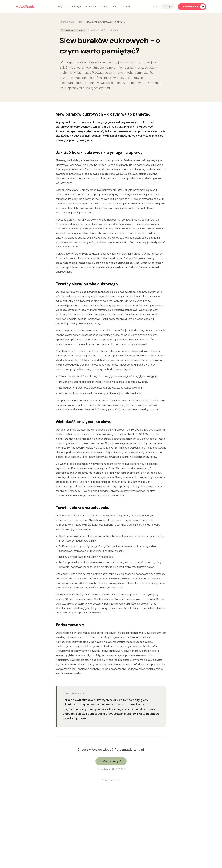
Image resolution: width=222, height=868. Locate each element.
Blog (115, 6)
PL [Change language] (155, 6)
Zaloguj (168, 7)
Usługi (60, 6)
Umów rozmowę (193, 7)
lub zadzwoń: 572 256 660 (111, 769)
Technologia (75, 6)
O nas (104, 6)
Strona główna (67, 22)
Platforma (91, 6)
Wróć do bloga (111, 780)
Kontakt (126, 6)
